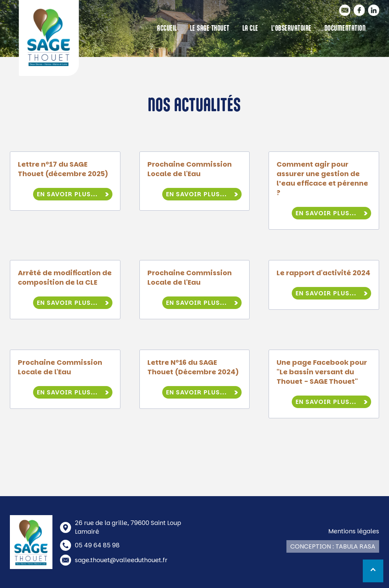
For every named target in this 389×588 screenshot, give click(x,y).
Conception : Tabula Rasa (333, 546)
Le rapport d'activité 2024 (323, 273)
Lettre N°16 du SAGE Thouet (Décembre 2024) (193, 367)
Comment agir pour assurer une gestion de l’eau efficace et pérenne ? (322, 178)
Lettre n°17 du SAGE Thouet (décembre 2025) (63, 169)
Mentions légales (354, 531)
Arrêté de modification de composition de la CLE (65, 277)
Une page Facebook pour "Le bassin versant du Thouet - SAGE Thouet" (322, 372)
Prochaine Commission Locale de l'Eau (190, 169)
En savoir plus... (67, 194)
